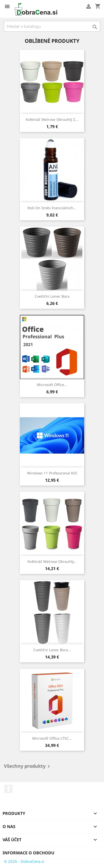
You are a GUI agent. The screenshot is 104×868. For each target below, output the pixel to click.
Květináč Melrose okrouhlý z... (52, 119)
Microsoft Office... (52, 385)
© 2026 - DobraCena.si (24, 861)
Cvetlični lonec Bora (52, 296)
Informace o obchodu (28, 853)
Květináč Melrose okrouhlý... (52, 561)
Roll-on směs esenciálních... (52, 208)
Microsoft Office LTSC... (52, 738)
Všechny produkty (28, 766)
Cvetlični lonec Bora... (52, 650)
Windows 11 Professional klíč (52, 473)
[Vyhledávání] (52, 26)
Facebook (8, 789)
